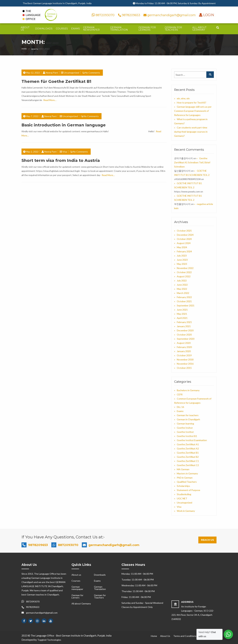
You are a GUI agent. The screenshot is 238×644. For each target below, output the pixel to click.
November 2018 (185, 360)
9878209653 (129, 15)
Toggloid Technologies (49, 640)
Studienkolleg (184, 494)
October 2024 (184, 239)
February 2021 (184, 322)
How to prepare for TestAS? (191, 103)
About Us (165, 636)
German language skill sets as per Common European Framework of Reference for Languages (193, 111)
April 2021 (182, 318)
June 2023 (182, 260)
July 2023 (182, 256)
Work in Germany (186, 511)
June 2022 (182, 285)
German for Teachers (173, 29)
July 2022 (182, 281)
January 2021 (184, 326)
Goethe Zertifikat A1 (188, 444)
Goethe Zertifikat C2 (188, 465)
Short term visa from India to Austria (61, 160)
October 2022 (184, 272)
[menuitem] (26, 29)
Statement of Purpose (188, 490)
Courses (62, 29)
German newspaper (91, 29)
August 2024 (184, 243)
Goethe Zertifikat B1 (188, 453)
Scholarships (183, 486)
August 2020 (184, 343)
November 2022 (185, 268)
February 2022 (184, 297)
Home (24, 49)
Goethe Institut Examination (192, 440)
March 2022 (183, 293)
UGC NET (182, 498)
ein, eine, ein (183, 98)
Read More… (50, 100)
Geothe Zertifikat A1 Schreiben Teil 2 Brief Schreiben (192, 162)
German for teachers (188, 415)
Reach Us (207, 540)
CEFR (180, 394)
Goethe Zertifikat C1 (188, 461)
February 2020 (184, 347)
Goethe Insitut (185, 428)
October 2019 (184, 355)
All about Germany (199, 29)
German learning (185, 424)
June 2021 (182, 310)
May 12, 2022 (33, 73)
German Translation (119, 29)
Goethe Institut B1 (187, 436)
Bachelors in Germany (188, 390)
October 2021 (184, 301)
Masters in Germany (187, 473)
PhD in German (185, 478)
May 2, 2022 (32, 152)
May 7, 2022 (32, 116)
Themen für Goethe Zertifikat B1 (56, 81)
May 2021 (182, 314)
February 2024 (184, 251)
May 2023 (182, 264)
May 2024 (182, 247)
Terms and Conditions (185, 636)
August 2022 (184, 276)
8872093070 (103, 15)
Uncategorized (71, 73)
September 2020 (186, 339)
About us (25, 29)
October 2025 (184, 231)
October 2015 (184, 368)
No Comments (92, 73)
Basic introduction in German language (64, 125)
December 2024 (185, 235)
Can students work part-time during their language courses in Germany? (191, 132)
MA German (183, 469)
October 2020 (184, 335)
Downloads (44, 29)
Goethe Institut (185, 432)
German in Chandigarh (188, 419)
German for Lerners (147, 29)
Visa (65, 152)
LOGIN (208, 15)
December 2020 (185, 330)
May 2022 (182, 289)
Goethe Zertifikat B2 (188, 457)
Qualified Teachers (187, 482)
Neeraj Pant (52, 73)
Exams (75, 29)
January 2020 (184, 351)
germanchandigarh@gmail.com (170, 15)
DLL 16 (180, 407)
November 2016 (185, 364)
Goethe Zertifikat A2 (188, 448)
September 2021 (186, 305)
